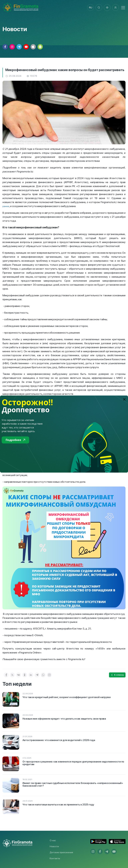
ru (91, 7)
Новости (54, 846)
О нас (53, 840)
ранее (6, 206)
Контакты (55, 858)
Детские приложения (61, 852)
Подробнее (15, 440)
